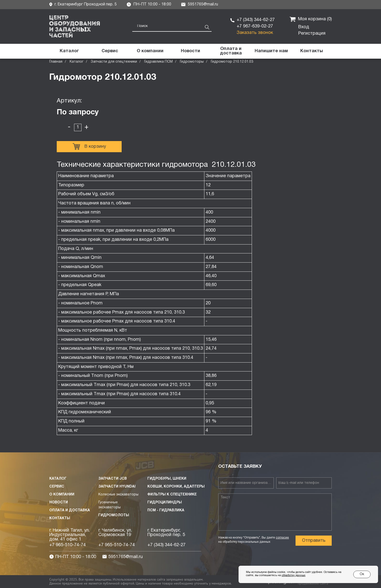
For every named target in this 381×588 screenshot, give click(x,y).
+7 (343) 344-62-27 (256, 20)
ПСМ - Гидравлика (166, 510)
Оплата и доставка (70, 510)
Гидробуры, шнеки (167, 479)
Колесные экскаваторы (118, 495)
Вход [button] (304, 27)
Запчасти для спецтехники (114, 62)
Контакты (60, 518)
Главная (56, 62)
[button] (271, 51)
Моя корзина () (311, 19)
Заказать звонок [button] (255, 33)
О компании (62, 495)
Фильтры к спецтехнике (172, 495)
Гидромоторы (192, 62)
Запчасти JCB (113, 479)
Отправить (314, 541)
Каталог (77, 62)
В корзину (89, 147)
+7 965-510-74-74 (68, 545)
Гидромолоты (114, 515)
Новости (59, 502)
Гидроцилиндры (165, 502)
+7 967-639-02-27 (255, 26)
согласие (282, 538)
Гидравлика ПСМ (158, 62)
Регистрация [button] (312, 34)
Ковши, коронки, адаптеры (176, 487)
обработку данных (294, 575)
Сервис (57, 487)
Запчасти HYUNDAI (117, 487)
